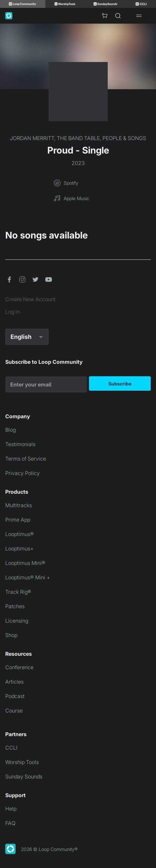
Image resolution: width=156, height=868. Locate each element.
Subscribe (120, 384)
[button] (9, 279)
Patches (15, 606)
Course (14, 711)
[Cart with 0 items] (105, 16)
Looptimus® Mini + (28, 577)
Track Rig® (18, 592)
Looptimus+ (19, 548)
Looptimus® (20, 534)
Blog (11, 430)
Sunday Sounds (24, 776)
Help (11, 809)
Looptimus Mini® (25, 563)
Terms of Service (26, 459)
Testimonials (20, 444)
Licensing (17, 621)
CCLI (11, 748)
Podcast (15, 696)
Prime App (18, 520)
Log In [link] (12, 312)
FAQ (10, 823)
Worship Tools (22, 762)
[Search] (118, 16)
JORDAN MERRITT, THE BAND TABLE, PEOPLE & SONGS (78, 138)
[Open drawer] (139, 16)
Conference (19, 667)
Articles (14, 682)
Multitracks (19, 505)
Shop (11, 635)
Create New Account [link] (30, 299)
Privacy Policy (22, 473)
